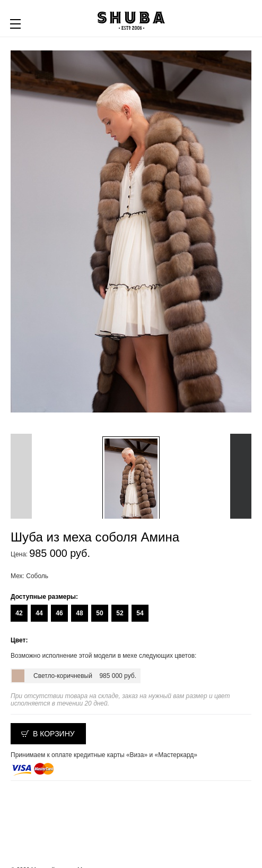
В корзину (54, 734)
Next (241, 476)
